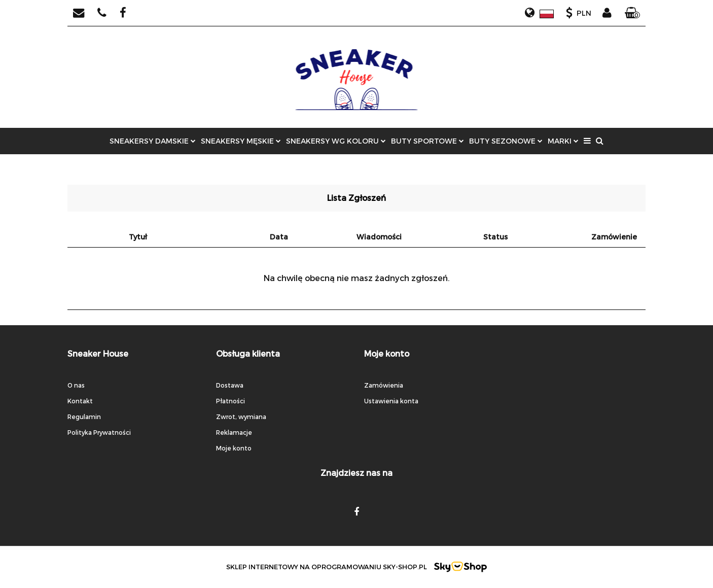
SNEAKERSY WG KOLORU (336, 141)
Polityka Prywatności (99, 432)
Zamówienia (384, 385)
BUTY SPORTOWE (427, 141)
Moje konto (234, 448)
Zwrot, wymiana (241, 417)
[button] (632, 13)
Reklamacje (234, 432)
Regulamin (84, 417)
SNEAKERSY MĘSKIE (241, 141)
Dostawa (230, 385)
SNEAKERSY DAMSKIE (153, 141)
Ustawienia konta (391, 401)
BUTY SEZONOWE (506, 141)
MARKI (563, 141)
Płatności (230, 401)
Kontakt (80, 401)
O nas (76, 385)
